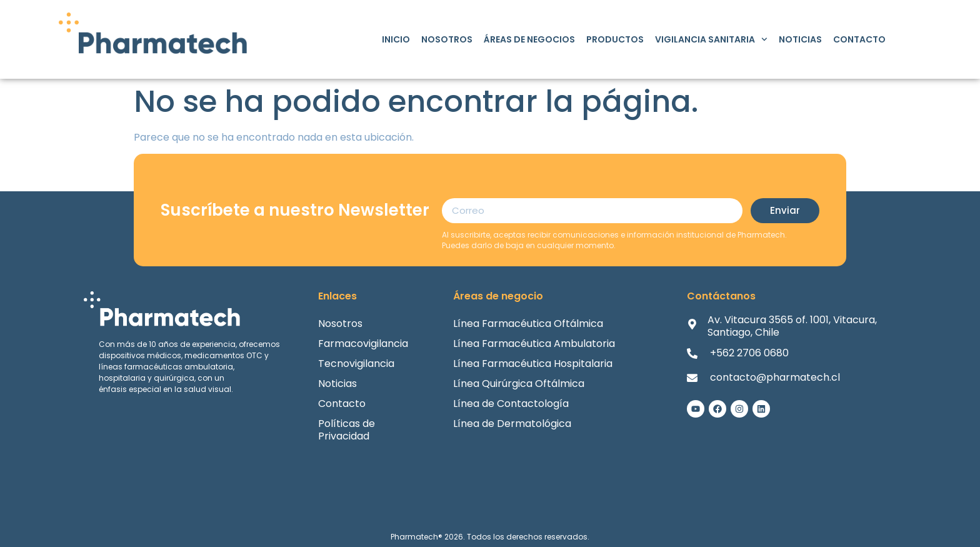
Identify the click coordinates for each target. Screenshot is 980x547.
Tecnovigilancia (356, 364)
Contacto (859, 39)
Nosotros (447, 39)
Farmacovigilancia (363, 344)
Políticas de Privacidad (347, 430)
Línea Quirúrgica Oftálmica (519, 384)
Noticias (800, 39)
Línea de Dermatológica (512, 424)
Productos (615, 39)
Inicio (396, 39)
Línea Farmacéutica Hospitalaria (533, 364)
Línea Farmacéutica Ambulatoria (534, 344)
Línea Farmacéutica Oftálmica (528, 324)
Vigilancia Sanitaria (711, 39)
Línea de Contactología (511, 404)
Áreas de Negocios (529, 39)
